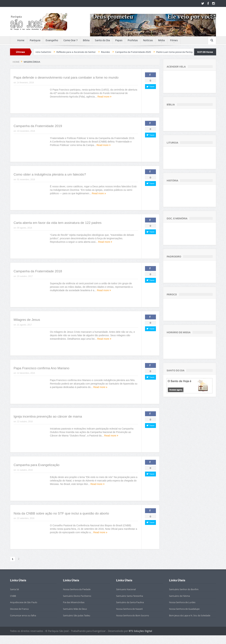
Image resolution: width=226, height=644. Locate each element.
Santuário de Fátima (179, 596)
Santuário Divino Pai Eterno (77, 596)
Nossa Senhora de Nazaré (129, 609)
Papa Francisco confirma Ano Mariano (42, 368)
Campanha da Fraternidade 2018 (38, 271)
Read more (104, 97)
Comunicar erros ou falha (23, 615)
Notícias (148, 40)
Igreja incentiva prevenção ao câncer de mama (48, 416)
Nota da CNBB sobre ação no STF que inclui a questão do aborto (61, 513)
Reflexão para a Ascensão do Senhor (84, 52)
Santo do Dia (102, 40)
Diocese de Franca (19, 609)
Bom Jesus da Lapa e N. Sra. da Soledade (190, 615)
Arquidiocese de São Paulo (24, 602)
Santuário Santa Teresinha (130, 596)
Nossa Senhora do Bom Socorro (133, 615)
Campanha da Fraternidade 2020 (141, 52)
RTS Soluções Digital (140, 631)
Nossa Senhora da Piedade (77, 589)
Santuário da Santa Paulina (130, 602)
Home (19, 40)
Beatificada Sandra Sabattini (44, 52)
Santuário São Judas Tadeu (77, 615)
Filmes (174, 40)
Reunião (114, 52)
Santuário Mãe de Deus (75, 609)
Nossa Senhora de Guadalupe (184, 609)
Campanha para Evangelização (37, 465)
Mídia (161, 40)
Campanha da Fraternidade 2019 (38, 126)
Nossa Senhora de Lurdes (182, 602)
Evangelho (52, 40)
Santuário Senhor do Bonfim (184, 589)
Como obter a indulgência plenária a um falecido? (50, 174)
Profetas (133, 40)
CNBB (13, 596)
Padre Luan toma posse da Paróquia (184, 52)
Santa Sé (14, 589)
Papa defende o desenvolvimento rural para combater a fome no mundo (66, 77)
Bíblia (86, 40)
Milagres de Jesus (27, 320)
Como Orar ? (71, 40)
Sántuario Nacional (126, 589)
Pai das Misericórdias (74, 602)
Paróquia (35, 40)
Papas (119, 40)
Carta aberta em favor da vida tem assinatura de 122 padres (58, 223)
